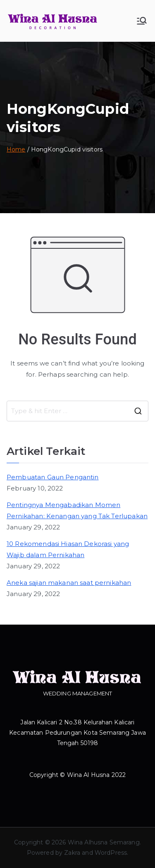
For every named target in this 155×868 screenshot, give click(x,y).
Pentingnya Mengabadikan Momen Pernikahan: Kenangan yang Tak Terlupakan (77, 510)
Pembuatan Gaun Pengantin (53, 477)
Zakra (72, 853)
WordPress (111, 853)
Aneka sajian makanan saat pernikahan (69, 583)
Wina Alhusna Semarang (104, 842)
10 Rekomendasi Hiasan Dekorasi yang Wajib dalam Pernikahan (68, 549)
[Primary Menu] (142, 21)
